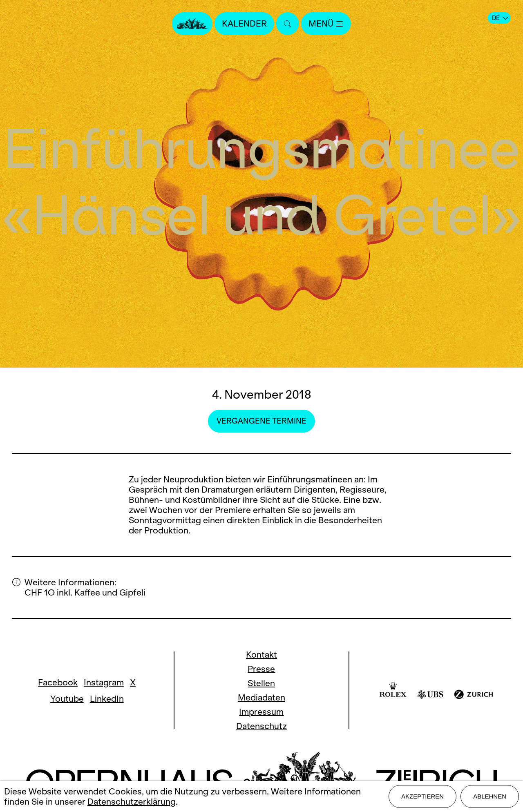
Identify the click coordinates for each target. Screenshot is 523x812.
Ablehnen (490, 796)
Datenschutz (261, 726)
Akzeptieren (422, 796)
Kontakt (261, 655)
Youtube (67, 699)
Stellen (261, 683)
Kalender (244, 23)
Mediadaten (261, 697)
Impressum (261, 712)
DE (500, 18)
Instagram (104, 682)
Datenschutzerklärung (132, 802)
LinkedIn (107, 699)
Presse (261, 669)
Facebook (58, 682)
